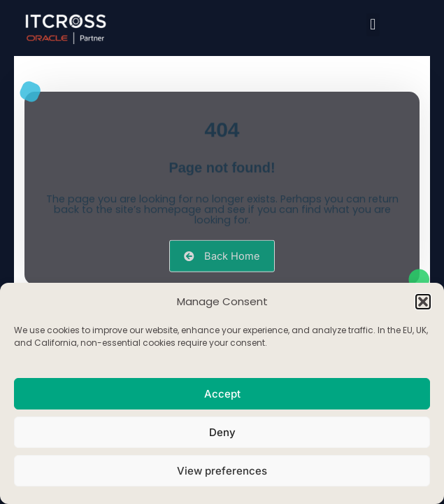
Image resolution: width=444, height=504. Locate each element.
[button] (423, 302)
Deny (222, 432)
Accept (222, 394)
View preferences (222, 471)
